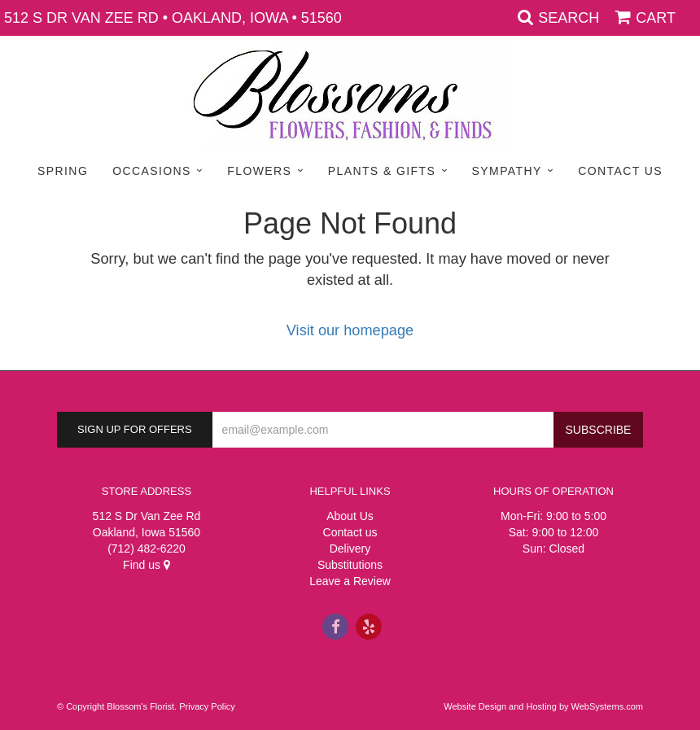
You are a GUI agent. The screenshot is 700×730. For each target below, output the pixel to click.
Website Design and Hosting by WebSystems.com (543, 706)
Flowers (259, 171)
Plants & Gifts (382, 171)
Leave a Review (350, 581)
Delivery (350, 549)
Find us (147, 565)
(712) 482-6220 (147, 549)
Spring (63, 171)
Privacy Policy (207, 706)
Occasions (152, 171)
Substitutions (350, 565)
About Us (350, 516)
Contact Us (620, 171)
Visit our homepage (350, 330)
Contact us (350, 532)
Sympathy (507, 171)
